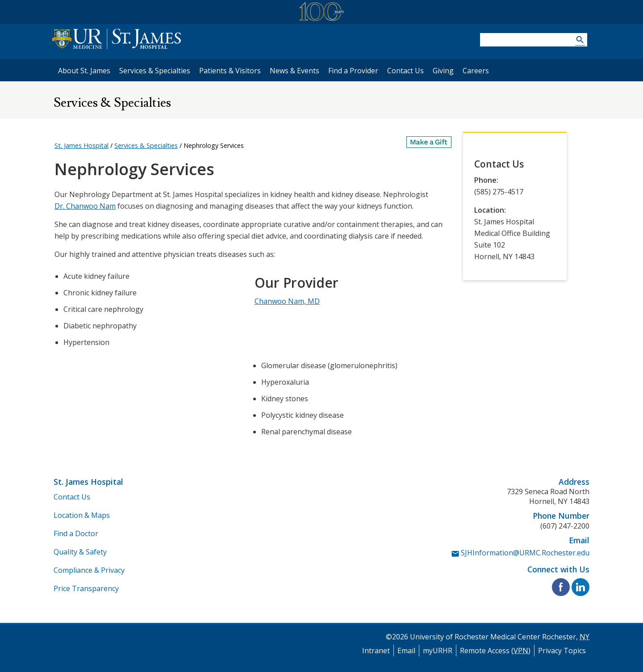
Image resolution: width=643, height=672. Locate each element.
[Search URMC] (580, 41)
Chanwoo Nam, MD (287, 301)
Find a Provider (353, 71)
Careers (476, 71)
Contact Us (405, 71)
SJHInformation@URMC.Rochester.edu (525, 553)
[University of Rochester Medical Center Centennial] (321, 13)
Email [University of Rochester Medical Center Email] (406, 651)
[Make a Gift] (429, 142)
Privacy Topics (562, 651)
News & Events (294, 71)
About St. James (84, 71)
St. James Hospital (81, 145)
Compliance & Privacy (89, 570)
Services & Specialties (155, 71)
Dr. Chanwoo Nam (85, 206)
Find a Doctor (76, 533)
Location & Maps (82, 515)
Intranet (376, 651)
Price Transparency (86, 588)
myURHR (438, 651)
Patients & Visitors (230, 71)
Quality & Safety (80, 552)
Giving (443, 71)
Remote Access (495, 651)
